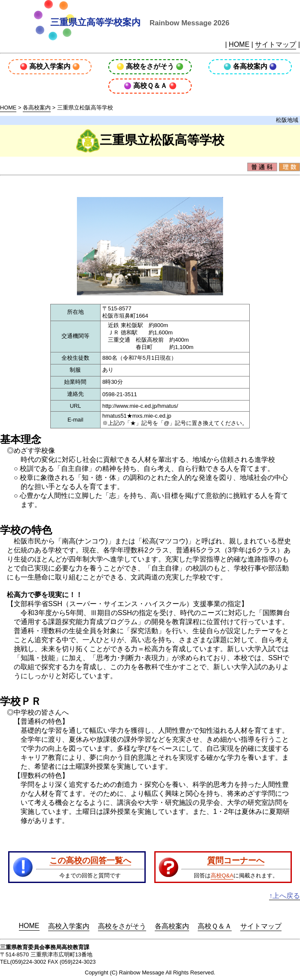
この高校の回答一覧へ (90, 860)
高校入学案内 (50, 66)
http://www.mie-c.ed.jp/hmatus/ (140, 406)
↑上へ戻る (285, 896)
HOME (239, 44)
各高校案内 (250, 66)
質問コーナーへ (236, 860)
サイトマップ (276, 44)
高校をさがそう (150, 66)
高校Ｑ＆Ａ (150, 86)
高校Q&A (222, 875)
